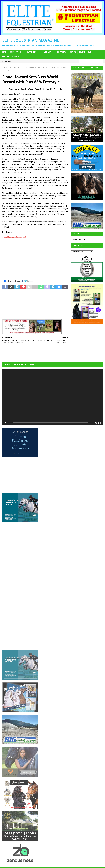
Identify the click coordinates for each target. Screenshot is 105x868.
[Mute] (96, 423)
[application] (52, 397)
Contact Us (62, 52)
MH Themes (71, 866)
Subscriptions (16, 52)
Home (4, 52)
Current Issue (33, 52)
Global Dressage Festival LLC (14, 237)
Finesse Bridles (85, 52)
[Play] (5, 423)
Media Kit (48, 52)
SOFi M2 (73, 52)
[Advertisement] (20, 261)
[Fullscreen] (100, 423)
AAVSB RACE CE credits (10, 57)
